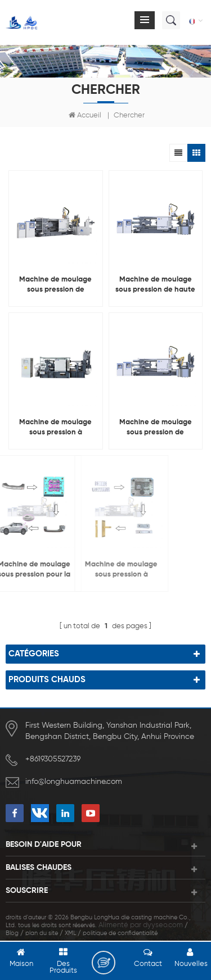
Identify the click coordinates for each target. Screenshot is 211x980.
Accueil (85, 115)
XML (70, 933)
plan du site (42, 933)
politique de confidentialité (120, 933)
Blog (12, 933)
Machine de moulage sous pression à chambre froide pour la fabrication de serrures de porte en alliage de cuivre (89, 570)
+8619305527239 (53, 759)
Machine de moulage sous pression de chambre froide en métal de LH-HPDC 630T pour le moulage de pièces (56, 285)
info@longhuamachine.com (74, 782)
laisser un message (104, 963)
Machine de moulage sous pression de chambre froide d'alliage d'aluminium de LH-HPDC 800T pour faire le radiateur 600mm (156, 428)
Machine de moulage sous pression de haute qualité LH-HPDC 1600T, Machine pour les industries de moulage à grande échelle (155, 285)
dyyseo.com (163, 925)
